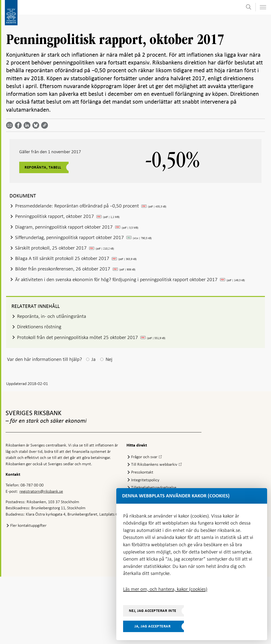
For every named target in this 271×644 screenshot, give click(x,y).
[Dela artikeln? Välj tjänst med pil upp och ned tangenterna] (28, 125)
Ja (94, 359)
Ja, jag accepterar (153, 626)
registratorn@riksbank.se (41, 491)
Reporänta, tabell (43, 167)
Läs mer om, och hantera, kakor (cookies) (165, 589)
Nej (109, 359)
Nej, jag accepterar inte (153, 611)
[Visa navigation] (263, 7)
